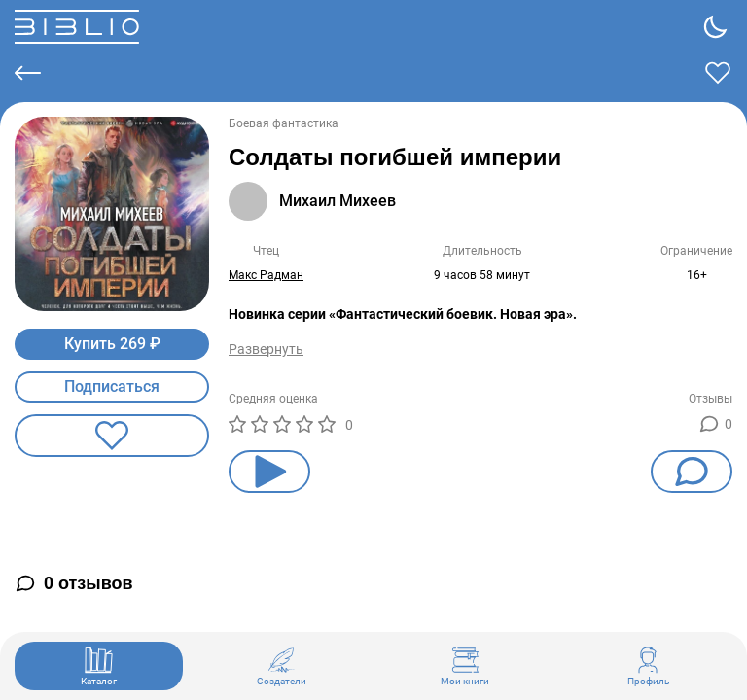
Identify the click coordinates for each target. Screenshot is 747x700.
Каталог (99, 666)
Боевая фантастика (284, 123)
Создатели (282, 666)
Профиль (648, 666)
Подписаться (112, 386)
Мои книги (465, 666)
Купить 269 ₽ (112, 344)
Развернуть (266, 349)
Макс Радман (266, 275)
